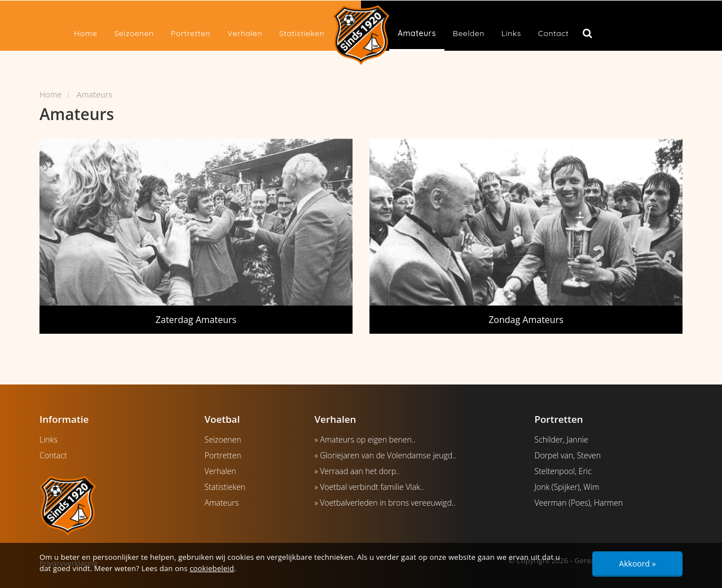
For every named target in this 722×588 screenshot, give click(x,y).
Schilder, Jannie (562, 439)
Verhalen (245, 33)
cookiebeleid (212, 568)
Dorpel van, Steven (568, 455)
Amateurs (417, 33)
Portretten (191, 33)
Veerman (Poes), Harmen (579, 503)
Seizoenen (134, 33)
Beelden (469, 33)
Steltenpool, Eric (563, 471)
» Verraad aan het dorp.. (357, 471)
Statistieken (302, 33)
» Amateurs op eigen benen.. (365, 439)
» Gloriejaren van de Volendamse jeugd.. (386, 455)
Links (511, 33)
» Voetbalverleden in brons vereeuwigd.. (385, 503)
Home (85, 33)
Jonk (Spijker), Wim (567, 487)
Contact (553, 33)
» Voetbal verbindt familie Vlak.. (369, 487)
